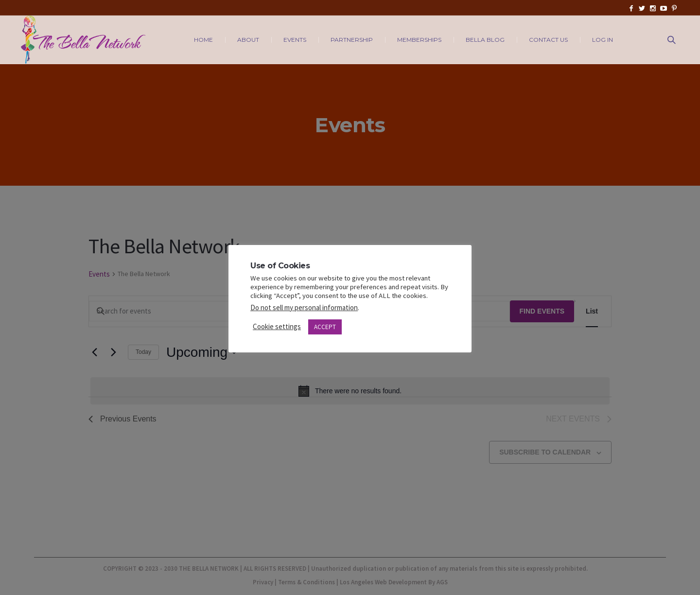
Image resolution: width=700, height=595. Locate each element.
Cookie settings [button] (277, 326)
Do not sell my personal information (304, 307)
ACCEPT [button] (325, 327)
